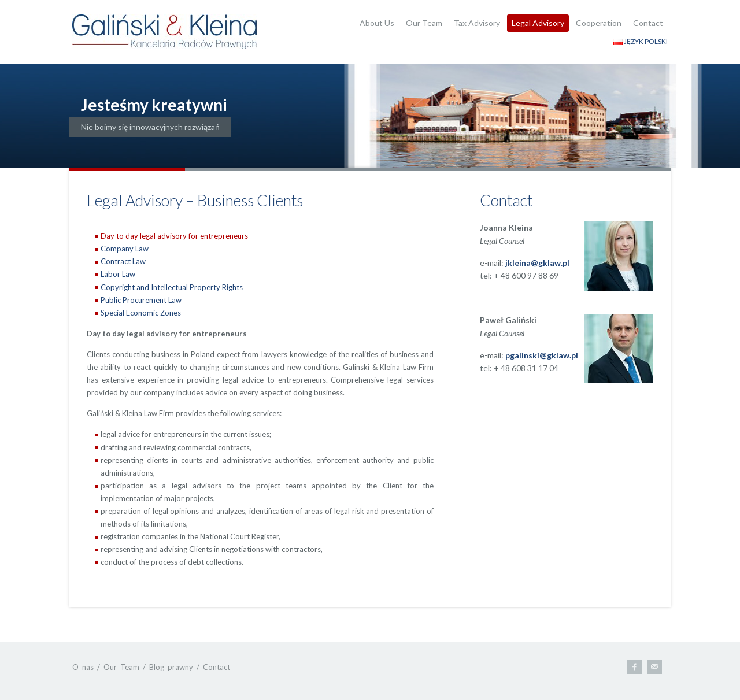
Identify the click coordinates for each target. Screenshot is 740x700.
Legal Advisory (538, 23)
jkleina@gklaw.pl (537, 263)
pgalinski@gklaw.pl (542, 355)
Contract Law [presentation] (123, 261)
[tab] (264, 236)
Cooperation (599, 23)
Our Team (424, 23)
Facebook (634, 667)
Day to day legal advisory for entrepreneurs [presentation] (174, 236)
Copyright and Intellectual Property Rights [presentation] (172, 287)
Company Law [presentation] (125, 249)
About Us (377, 23)
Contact (648, 23)
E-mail (655, 667)
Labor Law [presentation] (118, 274)
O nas (83, 667)
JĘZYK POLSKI (641, 41)
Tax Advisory (477, 23)
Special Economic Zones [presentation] (141, 313)
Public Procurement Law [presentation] (141, 300)
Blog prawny (171, 667)
